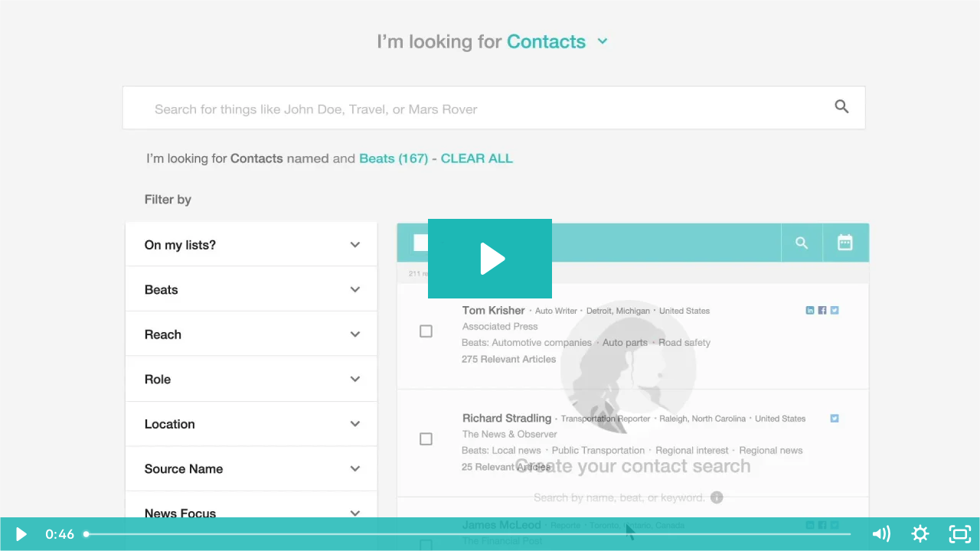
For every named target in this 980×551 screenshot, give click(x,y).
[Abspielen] (20, 534)
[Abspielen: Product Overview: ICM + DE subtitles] (490, 259)
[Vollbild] (960, 534)
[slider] (469, 534)
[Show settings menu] (920, 534)
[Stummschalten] (880, 534)
